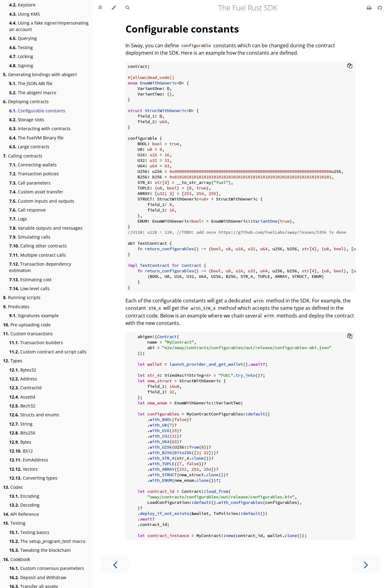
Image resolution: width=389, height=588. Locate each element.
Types (13, 361)
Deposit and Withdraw (38, 577)
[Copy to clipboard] (350, 66)
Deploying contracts (26, 101)
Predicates (16, 307)
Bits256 (22, 433)
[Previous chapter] (115, 564)
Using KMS (25, 14)
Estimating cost (30, 280)
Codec (13, 487)
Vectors (23, 469)
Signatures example (34, 315)
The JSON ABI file (31, 83)
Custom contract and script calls (48, 352)
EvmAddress (29, 460)
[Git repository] (380, 8)
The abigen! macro (33, 93)
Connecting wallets (33, 165)
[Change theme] (114, 8)
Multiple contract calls (38, 255)
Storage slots (27, 120)
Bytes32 (23, 370)
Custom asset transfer (36, 192)
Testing (21, 47)
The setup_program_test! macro (47, 541)
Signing (21, 66)
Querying (23, 38)
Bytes (20, 442)
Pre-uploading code (27, 325)
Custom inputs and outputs (42, 201)
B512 (21, 451)
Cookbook (17, 559)
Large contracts (29, 147)
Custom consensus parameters (47, 568)
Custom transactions (28, 334)
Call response (27, 210)
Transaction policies (34, 174)
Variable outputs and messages (46, 228)
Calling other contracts (38, 246)
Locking (21, 56)
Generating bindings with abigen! (40, 74)
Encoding (24, 496)
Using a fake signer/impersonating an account (49, 26)
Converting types (33, 478)
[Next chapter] (366, 564)
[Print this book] (370, 8)
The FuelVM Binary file (36, 138)
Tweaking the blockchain (40, 550)
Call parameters (30, 183)
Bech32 (22, 406)
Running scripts (22, 297)
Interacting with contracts (40, 129)
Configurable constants (37, 111)
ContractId (25, 388)
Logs (18, 219)
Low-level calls (29, 288)
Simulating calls (30, 237)
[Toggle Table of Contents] (100, 8)
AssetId (22, 397)
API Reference (21, 514)
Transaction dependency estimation (40, 267)
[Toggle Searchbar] (127, 8)
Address (23, 379)
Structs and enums (34, 415)
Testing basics (29, 532)
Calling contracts (23, 156)
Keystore (22, 5)
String (21, 424)
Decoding (24, 505)
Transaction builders (36, 343)
